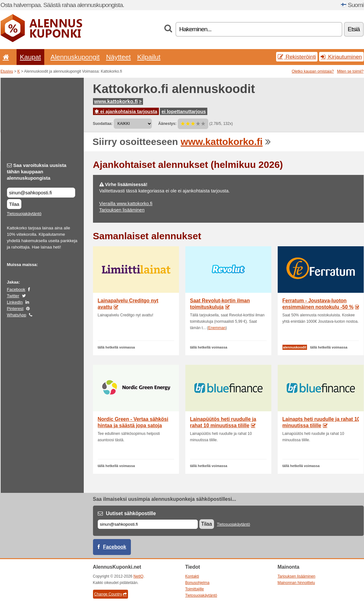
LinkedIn (15, 302)
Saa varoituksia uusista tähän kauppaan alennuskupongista (37, 172)
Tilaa (14, 204)
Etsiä (354, 29)
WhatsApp (17, 315)
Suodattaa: (103, 124)
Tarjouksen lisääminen (122, 210)
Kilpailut (149, 57)
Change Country (111, 594)
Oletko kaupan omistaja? (313, 71)
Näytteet (118, 57)
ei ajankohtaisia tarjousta (126, 111)
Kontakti (192, 576)
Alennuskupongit (75, 57)
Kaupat (30, 57)
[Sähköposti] (148, 524)
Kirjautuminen (341, 57)
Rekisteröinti (297, 57)
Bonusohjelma (197, 583)
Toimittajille (195, 589)
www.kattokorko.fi (118, 101)
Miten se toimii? (350, 71)
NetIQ (138, 576)
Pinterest (15, 309)
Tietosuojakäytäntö (24, 214)
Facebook (16, 289)
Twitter (13, 296)
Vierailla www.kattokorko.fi (126, 204)
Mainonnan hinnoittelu (296, 583)
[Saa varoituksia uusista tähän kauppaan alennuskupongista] (41, 193)
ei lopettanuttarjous (184, 111)
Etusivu (7, 71)
